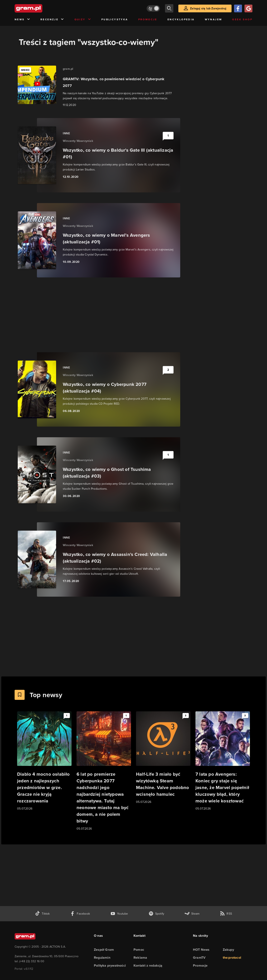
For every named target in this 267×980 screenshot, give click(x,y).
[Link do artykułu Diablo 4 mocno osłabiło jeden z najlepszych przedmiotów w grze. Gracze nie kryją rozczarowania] (44, 761)
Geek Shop (242, 19)
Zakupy (228, 950)
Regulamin (102, 958)
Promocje (148, 19)
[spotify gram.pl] (156, 914)
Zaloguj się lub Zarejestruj (208, 8)
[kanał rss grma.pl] (226, 914)
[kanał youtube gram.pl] (119, 914)
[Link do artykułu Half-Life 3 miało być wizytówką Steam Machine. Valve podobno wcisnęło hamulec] (163, 758)
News (22, 20)
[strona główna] (39, 8)
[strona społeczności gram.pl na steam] (192, 914)
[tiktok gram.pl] (42, 914)
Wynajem (213, 19)
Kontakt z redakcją (148, 965)
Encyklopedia (181, 19)
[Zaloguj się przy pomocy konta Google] (248, 8)
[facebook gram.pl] (80, 914)
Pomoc (139, 950)
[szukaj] (169, 8)
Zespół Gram (104, 950)
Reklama (140, 958)
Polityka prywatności (110, 965)
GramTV (199, 958)
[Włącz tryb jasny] (153, 8)
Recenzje (52, 20)
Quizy (83, 20)
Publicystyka (115, 19)
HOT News (201, 950)
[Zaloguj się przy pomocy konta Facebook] (238, 8)
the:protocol (232, 958)
